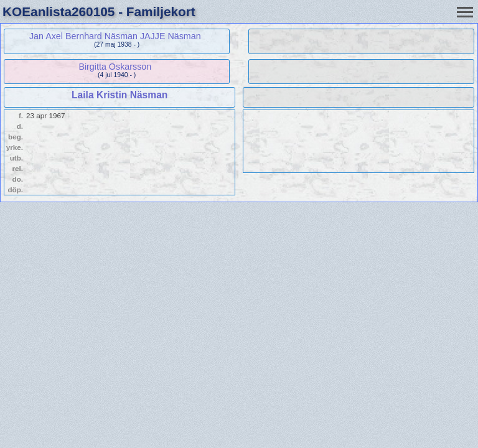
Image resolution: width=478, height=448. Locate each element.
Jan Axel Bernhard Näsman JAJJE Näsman (115, 36)
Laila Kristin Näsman (119, 95)
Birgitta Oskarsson (115, 67)
